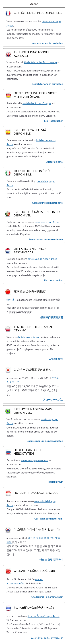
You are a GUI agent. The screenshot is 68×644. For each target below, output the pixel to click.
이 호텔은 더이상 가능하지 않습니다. (37, 529)
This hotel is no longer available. (32, 54)
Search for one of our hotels (48, 84)
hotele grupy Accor (29, 337)
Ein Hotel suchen (54, 121)
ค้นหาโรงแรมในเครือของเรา (47, 638)
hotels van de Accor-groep (42, 259)
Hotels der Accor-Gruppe (37, 103)
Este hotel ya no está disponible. (30, 132)
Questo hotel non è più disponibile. (32, 173)
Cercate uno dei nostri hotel (48, 203)
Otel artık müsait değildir (34, 571)
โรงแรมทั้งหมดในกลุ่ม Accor (44, 616)
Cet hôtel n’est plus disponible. (38, 13)
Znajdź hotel (56, 359)
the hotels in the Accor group (40, 62)
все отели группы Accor (34, 460)
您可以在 (12, 300)
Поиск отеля (56, 482)
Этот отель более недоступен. (28, 452)
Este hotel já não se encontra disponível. (37, 214)
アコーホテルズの (53, 400)
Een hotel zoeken (54, 280)
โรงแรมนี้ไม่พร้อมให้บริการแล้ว (34, 608)
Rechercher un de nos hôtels (47, 43)
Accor (34, 4)
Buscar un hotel (54, 162)
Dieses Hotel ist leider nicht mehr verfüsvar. (35, 95)
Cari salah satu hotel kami (49, 519)
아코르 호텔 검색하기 (51, 559)
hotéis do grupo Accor (47, 222)
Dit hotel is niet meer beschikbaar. (30, 250)
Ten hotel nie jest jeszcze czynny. (33, 328)
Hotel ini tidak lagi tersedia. (36, 493)
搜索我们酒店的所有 (52, 317)
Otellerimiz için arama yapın (47, 597)
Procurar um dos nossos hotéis (46, 239)
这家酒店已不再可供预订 (30, 291)
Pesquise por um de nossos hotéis (45, 441)
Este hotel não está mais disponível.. (33, 411)
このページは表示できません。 (34, 369)
